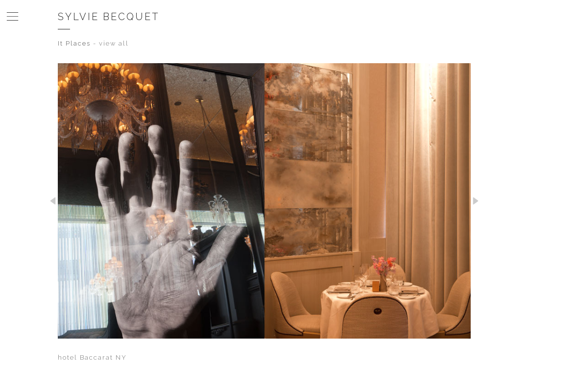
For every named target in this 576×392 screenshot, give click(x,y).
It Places (74, 43)
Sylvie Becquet (109, 17)
